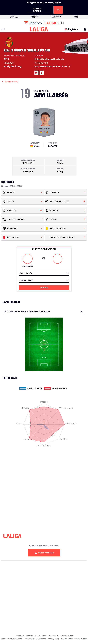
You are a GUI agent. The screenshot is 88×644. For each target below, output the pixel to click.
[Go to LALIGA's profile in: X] (36, 73)
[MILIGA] (84, 29)
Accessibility (30, 639)
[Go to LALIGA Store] (44, 23)
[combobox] (44, 273)
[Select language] (72, 29)
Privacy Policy (54, 639)
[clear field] (68, 273)
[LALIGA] (39, 29)
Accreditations (41, 635)
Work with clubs (67, 635)
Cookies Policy (67, 639)
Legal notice (41, 639)
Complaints (19, 635)
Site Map (29, 635)
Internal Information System (12, 639)
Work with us (54, 635)
